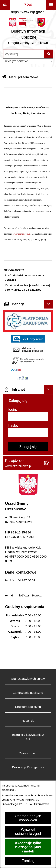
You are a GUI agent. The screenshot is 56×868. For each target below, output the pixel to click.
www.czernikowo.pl (22, 234)
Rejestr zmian (28, 753)
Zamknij (28, 861)
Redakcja (28, 721)
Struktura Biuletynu (28, 707)
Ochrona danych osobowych (28, 818)
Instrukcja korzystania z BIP (28, 737)
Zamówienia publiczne (28, 693)
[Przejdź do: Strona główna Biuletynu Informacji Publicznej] (4, 77)
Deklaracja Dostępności (28, 767)
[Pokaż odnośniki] (5, 5)
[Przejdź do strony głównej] (28, 32)
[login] (28, 417)
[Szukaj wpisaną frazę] (49, 54)
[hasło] (28, 433)
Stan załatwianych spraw (28, 679)
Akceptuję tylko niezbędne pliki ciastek (28, 847)
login (12, 409)
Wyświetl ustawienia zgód (28, 832)
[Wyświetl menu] (51, 5)
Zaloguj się (28, 447)
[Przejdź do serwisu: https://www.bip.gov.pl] (28, 7)
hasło (13, 425)
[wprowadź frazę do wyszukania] (24, 54)
